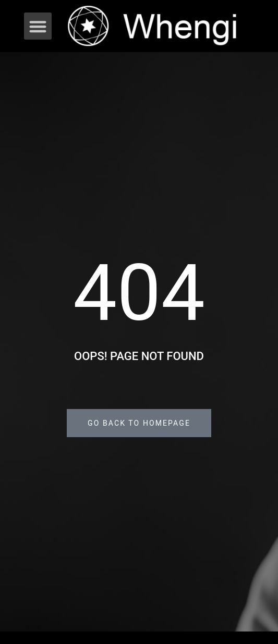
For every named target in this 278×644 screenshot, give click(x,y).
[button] (38, 26)
